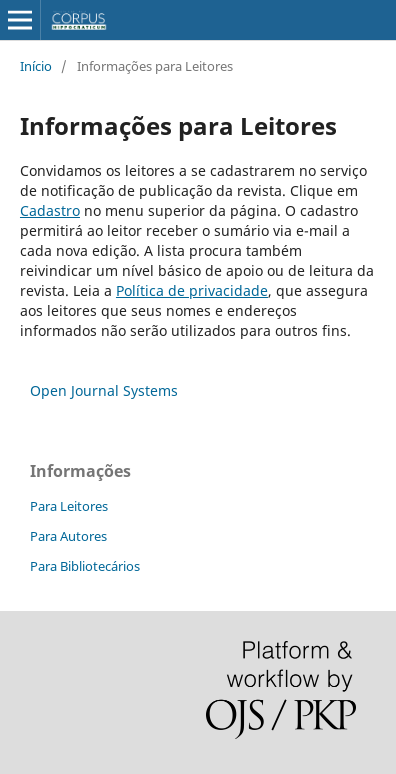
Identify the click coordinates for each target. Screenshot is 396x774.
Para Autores (68, 536)
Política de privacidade (192, 290)
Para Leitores (69, 506)
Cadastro (50, 210)
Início (36, 66)
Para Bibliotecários (85, 566)
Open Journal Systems (104, 390)
